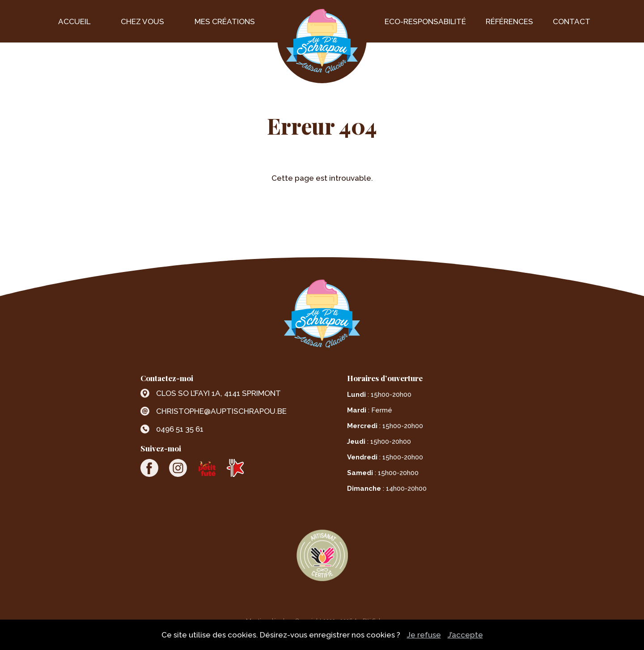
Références (509, 21)
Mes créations (225, 21)
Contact (572, 21)
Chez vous (142, 21)
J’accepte (465, 635)
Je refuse (424, 635)
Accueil (74, 21)
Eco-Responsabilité (425, 21)
